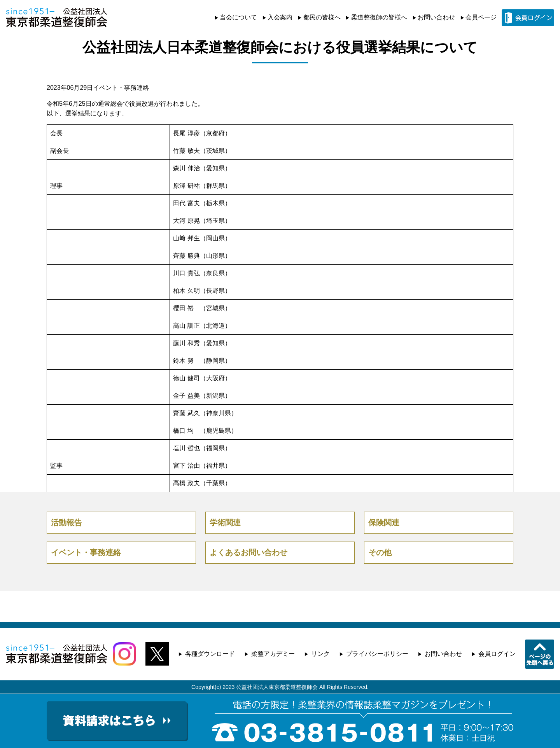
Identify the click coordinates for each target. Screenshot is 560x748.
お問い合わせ (436, 17)
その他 (380, 552)
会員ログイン (497, 654)
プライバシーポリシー (377, 654)
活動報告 (66, 523)
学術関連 (225, 523)
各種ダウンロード (210, 654)
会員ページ (481, 17)
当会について (238, 17)
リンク (320, 654)
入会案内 (280, 17)
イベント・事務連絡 (121, 88)
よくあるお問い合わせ (248, 552)
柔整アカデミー (273, 654)
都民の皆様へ (322, 17)
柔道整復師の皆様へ (379, 17)
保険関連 (384, 523)
